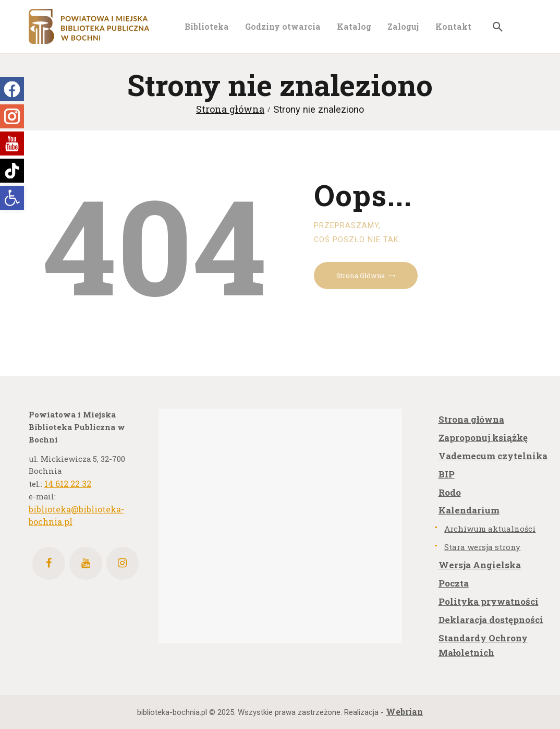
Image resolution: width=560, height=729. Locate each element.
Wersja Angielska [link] (480, 565)
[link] (12, 198)
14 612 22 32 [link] (68, 483)
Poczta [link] (454, 583)
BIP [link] (447, 474)
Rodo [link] (450, 492)
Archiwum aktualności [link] (490, 529)
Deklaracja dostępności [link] (491, 620)
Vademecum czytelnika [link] (493, 456)
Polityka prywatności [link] (489, 601)
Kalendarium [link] (469, 510)
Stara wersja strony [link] (482, 547)
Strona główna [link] (230, 109)
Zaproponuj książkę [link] (483, 438)
